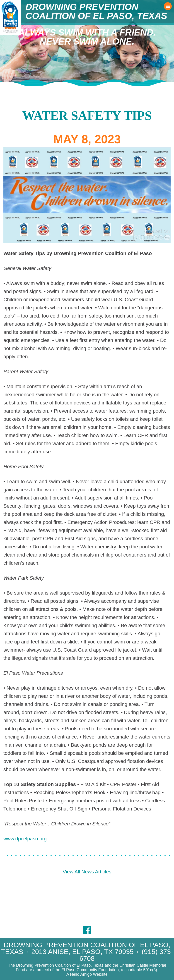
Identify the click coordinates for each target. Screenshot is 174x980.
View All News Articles (87, 872)
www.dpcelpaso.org (25, 839)
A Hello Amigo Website (87, 974)
